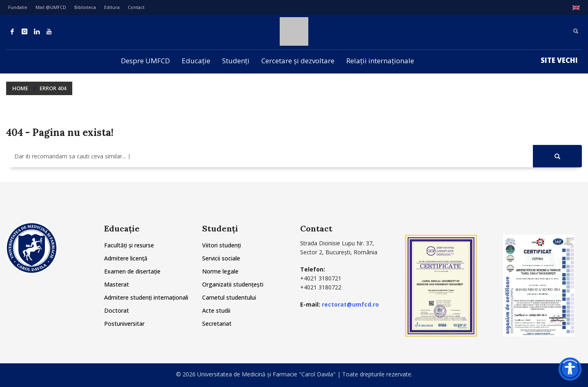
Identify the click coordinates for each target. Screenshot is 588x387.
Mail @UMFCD (51, 7)
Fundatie (18, 7)
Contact (136, 7)
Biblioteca (85, 7)
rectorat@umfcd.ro (350, 304)
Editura (112, 7)
